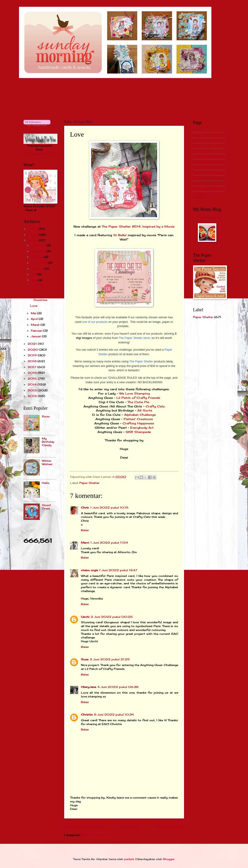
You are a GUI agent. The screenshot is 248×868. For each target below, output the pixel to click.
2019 (33, 355)
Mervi (85, 543)
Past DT (199, 140)
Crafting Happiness (138, 423)
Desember (39, 245)
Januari (36, 336)
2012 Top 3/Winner (208, 156)
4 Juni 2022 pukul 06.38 (118, 687)
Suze (85, 659)
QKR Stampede (138, 432)
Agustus (38, 269)
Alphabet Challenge (140, 415)
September (39, 263)
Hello (34, 291)
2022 (33, 240)
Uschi (85, 617)
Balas (85, 530)
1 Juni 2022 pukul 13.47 (118, 570)
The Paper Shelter (141, 361)
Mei (34, 313)
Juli (34, 274)
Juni (34, 280)
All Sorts (145, 410)
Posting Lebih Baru (84, 827)
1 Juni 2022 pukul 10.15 (109, 508)
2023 (33, 235)
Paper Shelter (89, 483)
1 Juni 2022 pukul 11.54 (109, 543)
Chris (85, 508)
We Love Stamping (135, 394)
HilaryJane (89, 687)
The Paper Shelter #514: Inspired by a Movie (138, 227)
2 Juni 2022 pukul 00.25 (112, 617)
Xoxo (46, 416)
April (35, 319)
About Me (201, 135)
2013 (33, 390)
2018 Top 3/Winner (208, 189)
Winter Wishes (47, 462)
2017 (32, 367)
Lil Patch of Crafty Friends (138, 398)
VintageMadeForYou (39, 153)
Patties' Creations (138, 419)
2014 (33, 384)
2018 (33, 361)
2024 (33, 229)
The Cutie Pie (138, 402)
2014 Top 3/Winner (208, 167)
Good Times (46, 507)
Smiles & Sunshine (39, 298)
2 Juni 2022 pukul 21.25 (110, 659)
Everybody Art (142, 428)
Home (197, 130)
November (39, 251)
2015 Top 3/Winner (208, 172)
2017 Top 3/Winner (208, 183)
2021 (33, 344)
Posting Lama (169, 827)
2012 (33, 396)
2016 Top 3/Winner (208, 178)
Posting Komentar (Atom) (100, 835)
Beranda (130, 827)
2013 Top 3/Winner (208, 162)
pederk (129, 859)
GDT (196, 146)
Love (34, 306)
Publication (201, 151)
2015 (33, 379)
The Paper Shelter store (134, 338)
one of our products (95, 322)
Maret (36, 325)
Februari (37, 331)
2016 (33, 373)
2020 (33, 350)
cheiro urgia (89, 570)
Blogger (169, 859)
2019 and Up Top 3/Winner (207, 196)
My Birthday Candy (48, 442)
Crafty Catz (155, 406)
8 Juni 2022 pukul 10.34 (114, 715)
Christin (87, 715)
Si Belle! (120, 235)
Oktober (37, 257)
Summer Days (41, 285)
